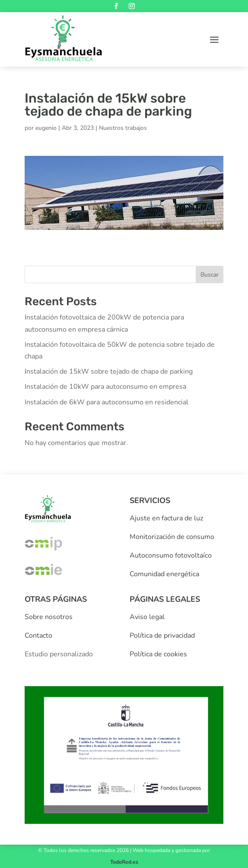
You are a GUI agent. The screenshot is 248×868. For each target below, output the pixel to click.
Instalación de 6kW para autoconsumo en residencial (107, 402)
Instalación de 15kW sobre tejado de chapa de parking (109, 371)
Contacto (38, 636)
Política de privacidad (162, 636)
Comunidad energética (164, 574)
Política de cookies (158, 654)
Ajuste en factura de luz (166, 518)
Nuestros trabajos (123, 128)
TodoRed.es (124, 862)
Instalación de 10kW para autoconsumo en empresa (105, 387)
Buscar (210, 275)
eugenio (46, 128)
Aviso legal (147, 617)
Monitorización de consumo (172, 537)
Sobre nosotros (49, 617)
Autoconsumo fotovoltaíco (171, 555)
